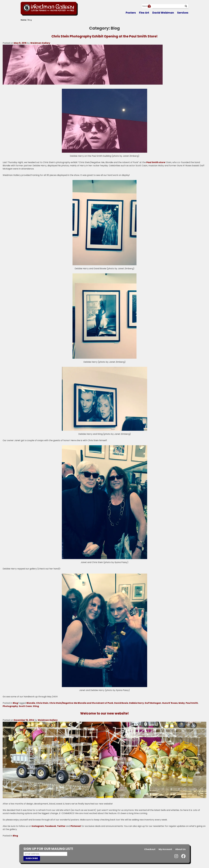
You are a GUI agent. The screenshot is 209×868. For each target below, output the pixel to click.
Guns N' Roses (170, 703)
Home (23, 20)
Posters (131, 13)
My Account (165, 849)
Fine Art (144, 13)
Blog (15, 703)
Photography (10, 706)
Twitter (61, 826)
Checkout (150, 849)
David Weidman (163, 13)
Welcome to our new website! (104, 713)
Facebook (51, 826)
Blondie (31, 703)
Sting (36, 706)
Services (183, 13)
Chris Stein (42, 703)
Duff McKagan (153, 703)
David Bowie (121, 703)
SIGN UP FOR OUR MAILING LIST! (48, 849)
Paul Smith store (156, 162)
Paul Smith (192, 703)
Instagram (38, 826)
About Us (180, 849)
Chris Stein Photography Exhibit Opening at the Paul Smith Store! (104, 36)
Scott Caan (25, 706)
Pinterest (76, 826)
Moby (182, 703)
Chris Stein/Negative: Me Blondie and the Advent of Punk (81, 703)
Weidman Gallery (40, 43)
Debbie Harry (136, 703)
